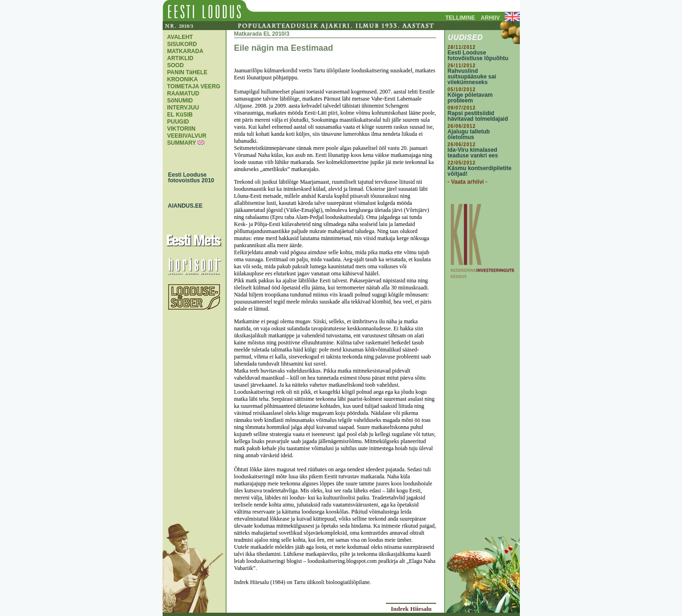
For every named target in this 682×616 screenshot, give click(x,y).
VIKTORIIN (181, 129)
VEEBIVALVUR (187, 136)
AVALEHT (180, 37)
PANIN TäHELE (188, 72)
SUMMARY (182, 143)
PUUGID (178, 122)
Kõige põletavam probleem (470, 98)
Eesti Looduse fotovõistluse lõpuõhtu (478, 55)
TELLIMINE (460, 18)
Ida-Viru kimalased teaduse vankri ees (473, 153)
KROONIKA (183, 79)
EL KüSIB (180, 115)
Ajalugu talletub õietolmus (469, 134)
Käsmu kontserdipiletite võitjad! (479, 171)
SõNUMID (180, 101)
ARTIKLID (180, 58)
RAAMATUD (183, 94)
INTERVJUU (183, 108)
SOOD (176, 65)
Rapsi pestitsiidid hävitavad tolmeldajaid (478, 116)
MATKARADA (185, 51)
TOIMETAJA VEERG (194, 86)
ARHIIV (490, 18)
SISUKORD (182, 44)
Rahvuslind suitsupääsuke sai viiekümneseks (472, 77)
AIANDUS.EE (183, 206)
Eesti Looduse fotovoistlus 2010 (189, 178)
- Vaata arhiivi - (467, 182)
